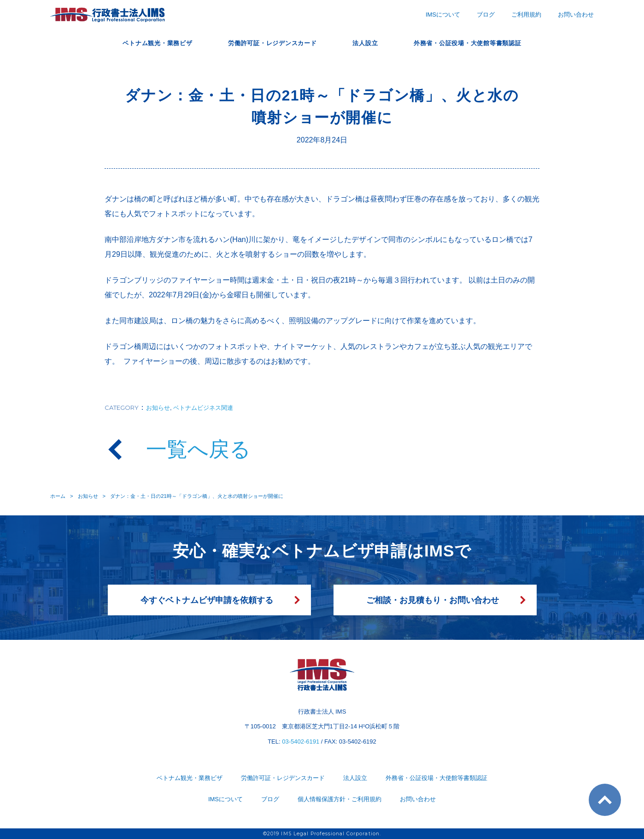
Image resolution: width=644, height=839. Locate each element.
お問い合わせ (576, 15)
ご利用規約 (526, 15)
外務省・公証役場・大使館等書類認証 (484, 43)
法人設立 (370, 43)
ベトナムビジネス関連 (203, 408)
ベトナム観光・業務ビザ (138, 43)
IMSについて (443, 15)
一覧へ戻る (198, 449)
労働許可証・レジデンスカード (267, 43)
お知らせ (158, 408)
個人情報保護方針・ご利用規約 (340, 799)
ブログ (486, 15)
